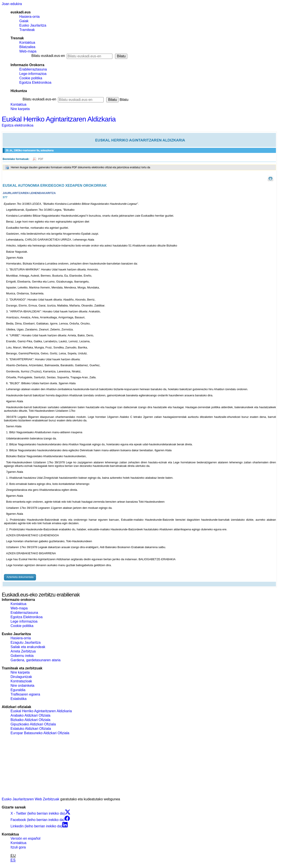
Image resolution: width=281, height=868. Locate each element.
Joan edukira (12, 4)
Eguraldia (18, 690)
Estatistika (19, 699)
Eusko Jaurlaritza (33, 25)
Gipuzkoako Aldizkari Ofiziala (33, 724)
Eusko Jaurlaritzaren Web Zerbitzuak (31, 799)
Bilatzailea (27, 47)
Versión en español (25, 838)
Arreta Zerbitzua (23, 651)
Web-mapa (28, 51)
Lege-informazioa (33, 74)
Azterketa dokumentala (20, 577)
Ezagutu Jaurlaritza (26, 642)
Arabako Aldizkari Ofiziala (30, 715)
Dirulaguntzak (21, 677)
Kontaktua (27, 43)
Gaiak (24, 21)
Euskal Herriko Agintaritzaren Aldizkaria (59, 119)
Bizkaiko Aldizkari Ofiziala (30, 720)
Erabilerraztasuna (33, 69)
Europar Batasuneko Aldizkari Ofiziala (40, 733)
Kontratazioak (21, 681)
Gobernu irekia (22, 656)
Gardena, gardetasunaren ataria (36, 660)
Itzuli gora (18, 847)
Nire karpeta (20, 109)
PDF (41, 159)
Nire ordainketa (23, 686)
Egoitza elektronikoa (18, 125)
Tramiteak (27, 30)
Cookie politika (31, 78)
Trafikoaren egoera (25, 694)
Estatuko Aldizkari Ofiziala (31, 729)
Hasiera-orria (29, 17)
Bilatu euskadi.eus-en (48, 56)
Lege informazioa (24, 621)
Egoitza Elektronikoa (35, 82)
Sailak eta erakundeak (28, 647)
